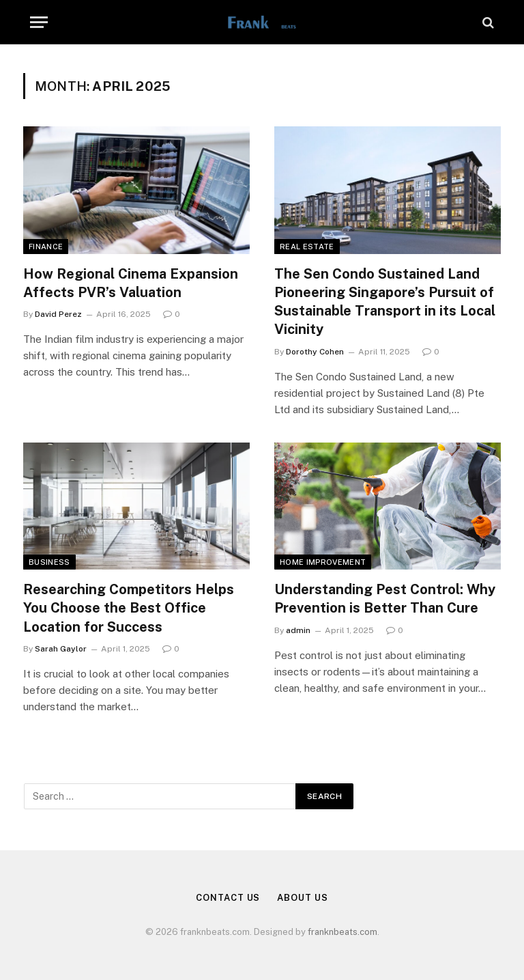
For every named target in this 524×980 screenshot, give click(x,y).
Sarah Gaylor (61, 649)
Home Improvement (323, 562)
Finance (46, 247)
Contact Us (228, 898)
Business (49, 562)
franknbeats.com (343, 932)
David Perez (58, 314)
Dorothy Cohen (315, 352)
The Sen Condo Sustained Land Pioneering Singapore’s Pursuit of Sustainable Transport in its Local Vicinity (385, 302)
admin (298, 630)
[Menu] (39, 22)
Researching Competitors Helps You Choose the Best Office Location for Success (129, 608)
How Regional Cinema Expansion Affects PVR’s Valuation (131, 283)
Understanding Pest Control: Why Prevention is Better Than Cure (385, 599)
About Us (302, 898)
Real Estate (307, 247)
